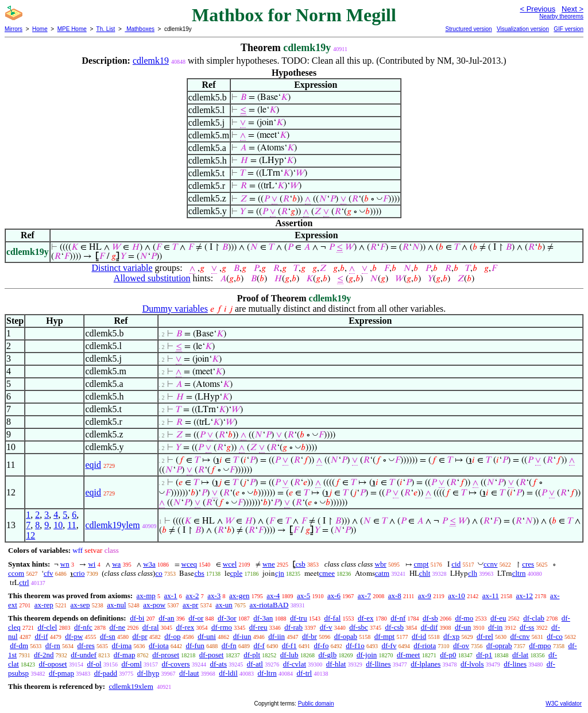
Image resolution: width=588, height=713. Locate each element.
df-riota (425, 646)
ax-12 (525, 596)
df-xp (451, 636)
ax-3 (214, 596)
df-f (259, 646)
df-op (172, 636)
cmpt (421, 564)
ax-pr (190, 605)
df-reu (258, 627)
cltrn (519, 573)
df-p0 (448, 655)
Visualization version (523, 29)
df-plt (252, 655)
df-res (86, 646)
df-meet (408, 655)
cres (528, 564)
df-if (41, 636)
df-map (125, 655)
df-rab (293, 627)
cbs (199, 573)
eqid (93, 465)
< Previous (537, 9)
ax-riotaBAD (269, 605)
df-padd (106, 673)
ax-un (224, 605)
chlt (425, 573)
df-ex (365, 618)
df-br (310, 636)
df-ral (151, 627)
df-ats (218, 664)
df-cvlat (295, 664)
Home (40, 29)
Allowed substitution (152, 278)
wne (269, 564)
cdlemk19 (151, 61)
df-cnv (520, 636)
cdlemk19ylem (112, 525)
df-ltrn (267, 673)
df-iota (159, 646)
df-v (326, 627)
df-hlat (336, 664)
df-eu (498, 618)
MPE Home (72, 29)
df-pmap (61, 673)
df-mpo (540, 646)
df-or (196, 618)
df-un (463, 627)
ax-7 (364, 596)
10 (58, 525)
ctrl (24, 582)
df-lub (289, 655)
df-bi (137, 618)
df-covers (176, 664)
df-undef (84, 655)
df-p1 (484, 655)
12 (30, 535)
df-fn (229, 646)
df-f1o (355, 646)
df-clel (47, 627)
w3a (149, 564)
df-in (495, 627)
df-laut (189, 673)
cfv (49, 573)
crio (79, 573)
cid (456, 564)
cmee (327, 573)
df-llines (378, 664)
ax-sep (80, 605)
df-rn (53, 646)
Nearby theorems (561, 16)
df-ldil (228, 673)
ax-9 (425, 596)
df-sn (108, 636)
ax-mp (146, 596)
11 (71, 525)
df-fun (195, 646)
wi (92, 564)
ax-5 (303, 596)
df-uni (207, 636)
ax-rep (44, 605)
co (158, 573)
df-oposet (53, 664)
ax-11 (491, 596)
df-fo (321, 646)
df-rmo (222, 627)
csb (300, 564)
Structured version (468, 29)
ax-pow (154, 605)
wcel (230, 564)
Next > (572, 9)
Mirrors (13, 29)
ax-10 (457, 596)
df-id (419, 636)
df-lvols (472, 664)
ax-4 (273, 596)
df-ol (94, 664)
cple (237, 573)
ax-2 (192, 596)
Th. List (106, 29)
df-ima (122, 646)
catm (382, 573)
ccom (16, 573)
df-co (554, 636)
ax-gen (239, 596)
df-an (166, 618)
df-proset (166, 655)
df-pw (74, 636)
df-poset (212, 655)
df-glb (327, 655)
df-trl (305, 673)
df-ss (527, 627)
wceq (189, 564)
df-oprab (499, 646)
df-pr (140, 636)
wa (116, 564)
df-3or (227, 618)
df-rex (185, 627)
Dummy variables (175, 309)
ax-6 (334, 596)
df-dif (430, 627)
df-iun (242, 636)
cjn (280, 573)
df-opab (346, 636)
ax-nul (116, 605)
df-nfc (83, 627)
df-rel (485, 636)
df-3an (263, 618)
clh (473, 573)
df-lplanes (425, 664)
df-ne (117, 627)
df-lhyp (148, 673)
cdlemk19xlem (131, 686)
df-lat (520, 655)
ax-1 (171, 596)
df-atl (255, 664)
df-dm (19, 646)
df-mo (464, 618)
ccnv (491, 564)
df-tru (299, 618)
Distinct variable (122, 268)
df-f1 (289, 646)
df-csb (394, 627)
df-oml (131, 664)
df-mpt (384, 636)
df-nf (398, 618)
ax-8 (395, 596)
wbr (381, 564)
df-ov (461, 646)
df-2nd (44, 655)
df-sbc (359, 627)
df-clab (534, 618)
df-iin (276, 636)
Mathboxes (140, 29)
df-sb (430, 618)
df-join (367, 655)
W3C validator (564, 704)
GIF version (568, 29)
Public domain (316, 704)
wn (65, 564)
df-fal (332, 618)
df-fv (389, 646)
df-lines (515, 664)
